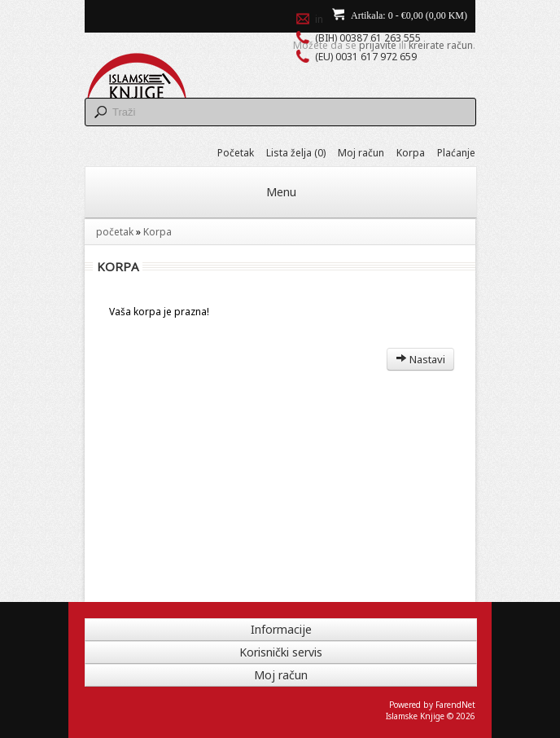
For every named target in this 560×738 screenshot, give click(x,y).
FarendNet (455, 705)
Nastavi (420, 359)
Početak (236, 153)
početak (115, 232)
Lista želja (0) (296, 153)
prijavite (378, 45)
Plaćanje (456, 153)
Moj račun (361, 153)
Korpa (411, 153)
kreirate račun (441, 45)
